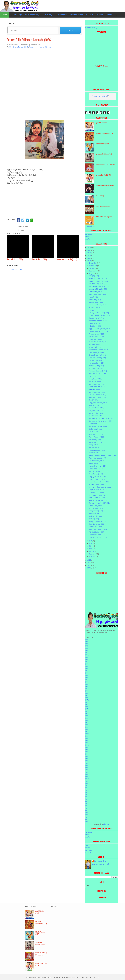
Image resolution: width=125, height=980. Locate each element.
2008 (87, 781)
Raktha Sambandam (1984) (99, 350)
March (92, 551)
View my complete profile (101, 864)
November (93, 266)
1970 (87, 695)
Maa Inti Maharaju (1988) (98, 294)
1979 (87, 716)
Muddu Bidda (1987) (96, 469)
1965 (87, 684)
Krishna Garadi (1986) (97, 337)
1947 (87, 644)
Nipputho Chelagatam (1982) (99, 329)
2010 (87, 786)
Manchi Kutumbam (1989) (98, 471)
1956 (87, 664)
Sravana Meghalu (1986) (98, 397)
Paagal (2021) (94, 276)
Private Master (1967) (97, 532)
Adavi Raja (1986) (95, 326)
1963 (87, 680)
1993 (87, 747)
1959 (87, 671)
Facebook (88, 234)
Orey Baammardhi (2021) (98, 495)
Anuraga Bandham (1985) (98, 321)
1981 (87, 720)
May (91, 546)
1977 (87, 711)
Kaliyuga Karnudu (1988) (98, 477)
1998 (87, 759)
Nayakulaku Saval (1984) (98, 466)
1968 (87, 691)
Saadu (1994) (94, 432)
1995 (87, 752)
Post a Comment (16, 269)
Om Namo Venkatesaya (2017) (104, 133)
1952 (87, 655)
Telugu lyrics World (42, 977)
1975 (87, 707)
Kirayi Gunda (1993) (96, 474)
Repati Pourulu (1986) (97, 437)
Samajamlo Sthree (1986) (98, 426)
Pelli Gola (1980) (95, 453)
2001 (87, 765)
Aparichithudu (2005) (102, 123)
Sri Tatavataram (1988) (97, 387)
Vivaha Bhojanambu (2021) (99, 278)
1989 (87, 738)
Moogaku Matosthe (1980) (99, 289)
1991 (87, 743)
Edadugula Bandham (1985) (99, 313)
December (93, 263)
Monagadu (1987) (95, 292)
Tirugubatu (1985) (95, 379)
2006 (87, 777)
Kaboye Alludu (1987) (96, 302)
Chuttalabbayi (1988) (96, 352)
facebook (88, 845)
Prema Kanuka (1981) (97, 334)
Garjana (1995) (94, 310)
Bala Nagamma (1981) (97, 524)
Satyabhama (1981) (96, 410)
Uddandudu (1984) (95, 339)
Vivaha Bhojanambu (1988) (99, 281)
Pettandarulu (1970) (96, 527)
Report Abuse (90, 226)
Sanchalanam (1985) (96, 416)
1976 (87, 709)
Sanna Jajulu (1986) (96, 413)
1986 (87, 731)
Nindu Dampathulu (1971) (98, 529)
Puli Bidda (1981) (95, 447)
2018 (89, 565)
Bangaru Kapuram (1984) (98, 479)
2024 (89, 253)
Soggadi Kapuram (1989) (98, 403)
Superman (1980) (95, 381)
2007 (87, 779)
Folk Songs (49, 15)
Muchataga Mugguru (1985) (99, 286)
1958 (87, 668)
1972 (87, 700)
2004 (87, 772)
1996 (87, 754)
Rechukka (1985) (95, 440)
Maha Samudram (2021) (98, 535)
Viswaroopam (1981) (96, 366)
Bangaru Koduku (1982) (97, 521)
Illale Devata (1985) (96, 508)
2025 (89, 250)
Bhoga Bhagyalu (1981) (97, 355)
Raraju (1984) (94, 445)
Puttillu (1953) (94, 519)
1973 (87, 702)
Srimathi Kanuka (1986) (97, 384)
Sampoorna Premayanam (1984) (101, 421)
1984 (87, 727)
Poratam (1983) (95, 344)
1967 (87, 689)
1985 (87, 729)
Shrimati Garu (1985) (96, 408)
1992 (87, 745)
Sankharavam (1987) (96, 461)
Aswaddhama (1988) (96, 484)
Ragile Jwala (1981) (96, 442)
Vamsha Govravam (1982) (98, 374)
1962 (87, 677)
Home (4, 15)
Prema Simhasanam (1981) (99, 331)
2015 (87, 797)
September (93, 271)
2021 (89, 261)
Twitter (87, 237)
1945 (87, 639)
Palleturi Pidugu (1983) (97, 284)
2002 (87, 768)
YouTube (88, 239)
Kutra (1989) (93, 297)
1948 (87, 646)
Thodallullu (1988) (95, 506)
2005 (87, 774)
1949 (87, 648)
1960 (87, 673)
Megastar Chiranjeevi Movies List (105, 185)
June (91, 543)
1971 (87, 698)
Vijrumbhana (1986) (96, 368)
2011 (87, 788)
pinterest (88, 852)
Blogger (106, 824)
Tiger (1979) (93, 376)
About (109, 15)
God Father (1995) (95, 307)
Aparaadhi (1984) (95, 513)
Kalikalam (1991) (95, 300)
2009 (87, 783)
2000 (87, 763)
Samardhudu (93, 424)
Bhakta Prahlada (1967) (102, 144)
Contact (90, 15)
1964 (87, 682)
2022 (89, 258)
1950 (87, 650)
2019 (89, 563)
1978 (87, 713)
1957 (87, 666)
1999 (87, 761)
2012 (87, 790)
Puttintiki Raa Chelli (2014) (103, 175)
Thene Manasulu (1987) (97, 458)
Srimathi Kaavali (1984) (97, 392)
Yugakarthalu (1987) (96, 360)
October (92, 268)
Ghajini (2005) (100, 196)
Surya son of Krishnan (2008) (104, 154)
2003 (87, 770)
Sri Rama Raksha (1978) (97, 395)
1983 (87, 725)
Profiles (100, 15)
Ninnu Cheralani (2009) (97, 498)
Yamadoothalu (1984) (97, 363)
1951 (87, 653)
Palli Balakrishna (100, 861)
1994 (87, 750)
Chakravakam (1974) (96, 318)
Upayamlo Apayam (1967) (98, 537)
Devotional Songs (33, 15)
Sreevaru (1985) (95, 389)
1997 (87, 756)
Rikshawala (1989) (95, 463)
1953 (87, 657)
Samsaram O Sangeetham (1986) (101, 418)
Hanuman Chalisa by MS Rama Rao (105, 164)
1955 (87, 662)
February (93, 554)
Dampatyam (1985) (96, 511)
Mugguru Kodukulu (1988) (98, 490)
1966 (87, 686)
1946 (87, 641)
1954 (87, 659)
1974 (87, 704)
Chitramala (62, 15)
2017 (89, 568)
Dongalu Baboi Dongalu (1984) (100, 487)
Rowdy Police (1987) (96, 434)
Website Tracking (91, 28)
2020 (89, 560)
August (92, 274)
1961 (87, 675)
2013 (87, 792)
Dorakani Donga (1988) (97, 358)
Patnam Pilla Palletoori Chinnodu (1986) (29, 40)
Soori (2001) (93, 400)
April (91, 549)
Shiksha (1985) (94, 405)
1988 (87, 736)
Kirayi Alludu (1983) (96, 347)
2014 (87, 795)
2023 (89, 255)
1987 (87, 734)
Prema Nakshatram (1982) (98, 342)
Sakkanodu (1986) (95, 429)
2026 (89, 248)
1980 (87, 718)
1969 (87, 693)
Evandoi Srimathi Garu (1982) (99, 315)
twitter (87, 848)
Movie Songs (16, 15)
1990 (87, 741)
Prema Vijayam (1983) (97, 450)
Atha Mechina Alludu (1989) (99, 500)
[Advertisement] (44, 67)
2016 (87, 799)
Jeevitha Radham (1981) (97, 305)
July (91, 541)
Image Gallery (77, 15)
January (92, 557)
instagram (89, 850)
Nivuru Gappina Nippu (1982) (99, 482)
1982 (87, 722)
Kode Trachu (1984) (96, 516)
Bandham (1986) (95, 323)
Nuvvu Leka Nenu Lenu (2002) (104, 217)
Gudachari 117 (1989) (97, 492)
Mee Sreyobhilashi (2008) (103, 206)
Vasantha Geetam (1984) (98, 371)
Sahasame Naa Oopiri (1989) (99, 503)
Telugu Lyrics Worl (99, 96)
